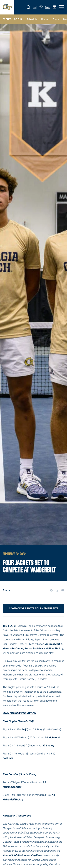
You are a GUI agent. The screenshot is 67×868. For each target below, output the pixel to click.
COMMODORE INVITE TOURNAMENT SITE (33, 608)
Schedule (32, 19)
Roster (45, 19)
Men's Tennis (12, 19)
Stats (56, 19)
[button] (29, 7)
